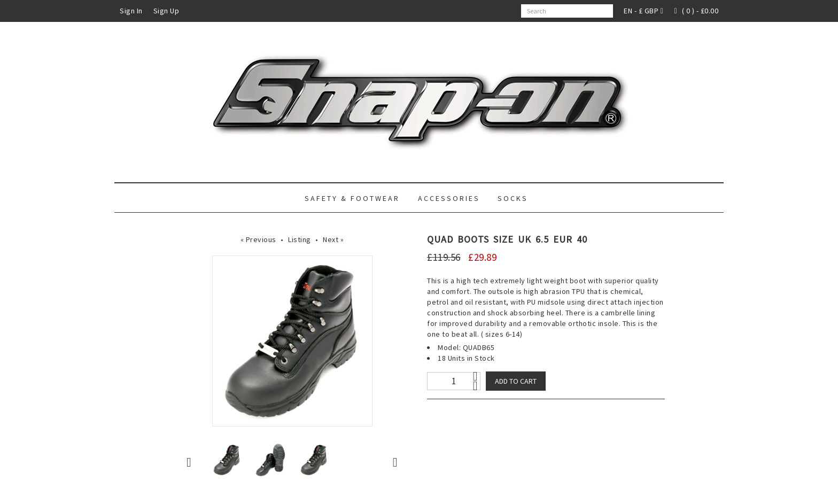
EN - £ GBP (643, 11)
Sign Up (166, 11)
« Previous (258, 239)
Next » (333, 239)
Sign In (131, 11)
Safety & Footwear (352, 198)
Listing (300, 239)
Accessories (449, 198)
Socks (513, 198)
